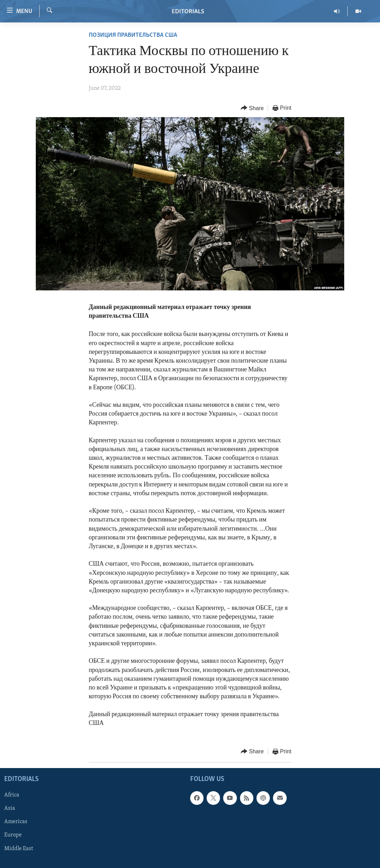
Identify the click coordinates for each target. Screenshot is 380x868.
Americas (16, 822)
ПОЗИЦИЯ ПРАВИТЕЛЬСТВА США (133, 35)
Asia (10, 809)
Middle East (19, 849)
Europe (13, 835)
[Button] (252, 108)
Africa (12, 795)
